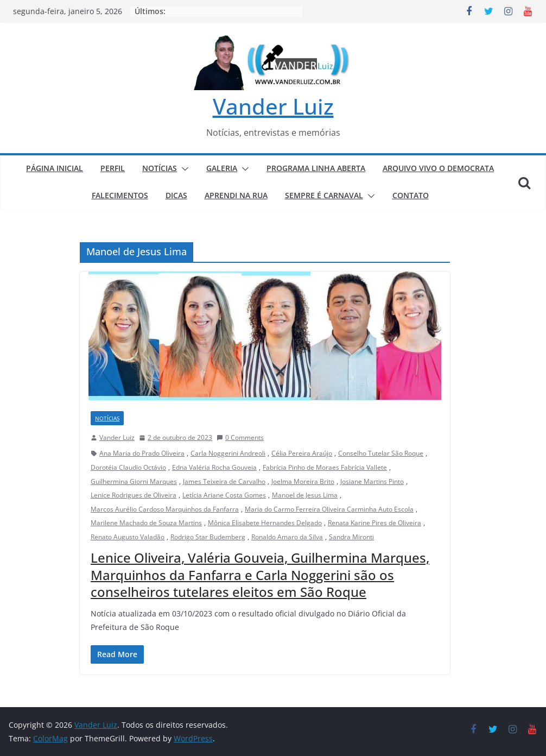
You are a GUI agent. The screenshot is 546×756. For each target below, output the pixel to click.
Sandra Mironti (351, 537)
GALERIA (222, 168)
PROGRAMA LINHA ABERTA (316, 168)
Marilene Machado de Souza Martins (146, 523)
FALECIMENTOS (120, 195)
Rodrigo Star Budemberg (208, 537)
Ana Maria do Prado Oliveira (142, 453)
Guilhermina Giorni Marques (134, 481)
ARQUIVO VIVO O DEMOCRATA (438, 168)
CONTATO (411, 195)
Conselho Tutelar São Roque (381, 453)
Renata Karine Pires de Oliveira (374, 523)
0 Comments (240, 437)
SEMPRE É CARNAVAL (324, 195)
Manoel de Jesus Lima (305, 495)
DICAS (176, 195)
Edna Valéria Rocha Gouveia (214, 467)
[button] (183, 169)
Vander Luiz (273, 106)
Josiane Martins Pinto (372, 481)
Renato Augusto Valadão (128, 537)
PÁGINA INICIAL (55, 168)
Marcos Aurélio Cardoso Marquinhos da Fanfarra (165, 509)
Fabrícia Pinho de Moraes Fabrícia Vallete (325, 467)
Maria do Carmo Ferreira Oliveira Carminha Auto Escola (329, 509)
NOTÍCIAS (160, 168)
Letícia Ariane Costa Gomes (224, 495)
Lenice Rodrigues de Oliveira (134, 495)
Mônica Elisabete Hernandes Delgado (265, 523)
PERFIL (113, 168)
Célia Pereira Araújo (302, 453)
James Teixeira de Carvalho (224, 481)
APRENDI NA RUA (236, 195)
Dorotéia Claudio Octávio (128, 467)
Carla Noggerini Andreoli (228, 453)
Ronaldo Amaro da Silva (287, 537)
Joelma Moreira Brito (303, 481)
